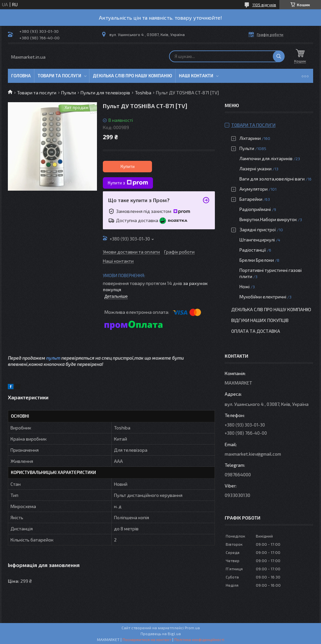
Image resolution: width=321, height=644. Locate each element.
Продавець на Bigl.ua (161, 634)
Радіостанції (253, 250)
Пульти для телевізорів (105, 93)
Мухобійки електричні (263, 297)
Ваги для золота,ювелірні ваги (272, 179)
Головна (21, 76)
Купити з (128, 183)
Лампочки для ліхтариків (266, 158)
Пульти (69, 93)
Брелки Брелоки (257, 260)
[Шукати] (279, 56)
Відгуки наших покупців (260, 320)
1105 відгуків (264, 5)
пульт (53, 358)
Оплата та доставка (256, 331)
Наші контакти (196, 76)
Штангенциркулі (257, 240)
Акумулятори (254, 189)
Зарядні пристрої (258, 229)
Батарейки (251, 199)
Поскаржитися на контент (147, 639)
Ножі (245, 286)
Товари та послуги (59, 76)
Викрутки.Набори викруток (268, 219)
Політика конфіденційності (199, 639)
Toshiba (143, 93)
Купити (128, 166)
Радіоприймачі (255, 209)
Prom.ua (192, 628)
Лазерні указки (255, 169)
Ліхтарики (250, 138)
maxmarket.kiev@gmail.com (253, 454)
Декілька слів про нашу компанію (132, 76)
